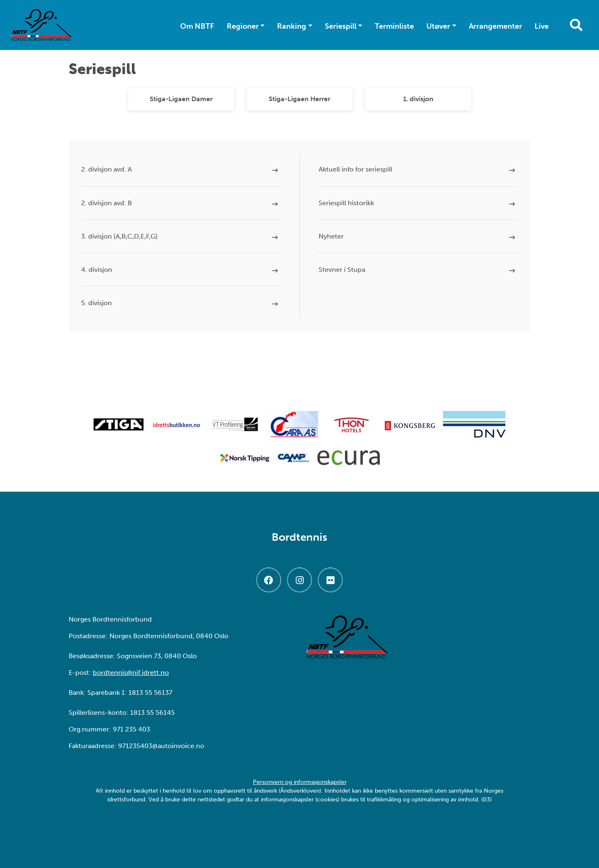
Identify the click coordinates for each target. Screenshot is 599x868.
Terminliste (394, 26)
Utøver (438, 26)
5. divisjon (97, 303)
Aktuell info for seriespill (355, 169)
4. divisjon (97, 270)
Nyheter (331, 236)
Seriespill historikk (346, 203)
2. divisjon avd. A (106, 169)
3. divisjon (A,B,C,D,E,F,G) (119, 236)
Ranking (292, 26)
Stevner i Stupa (342, 270)
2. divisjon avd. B (106, 203)
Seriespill (341, 26)
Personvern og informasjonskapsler (300, 782)
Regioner (243, 26)
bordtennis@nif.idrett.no (131, 673)
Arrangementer (495, 26)
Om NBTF (197, 26)
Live (542, 26)
